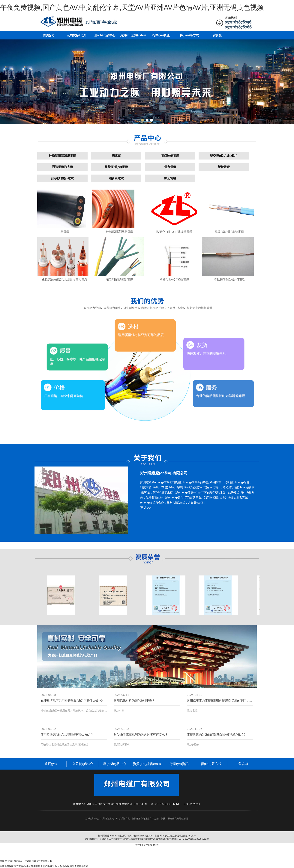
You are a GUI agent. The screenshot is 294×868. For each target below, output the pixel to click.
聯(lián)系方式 (189, 35)
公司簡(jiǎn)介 (77, 35)
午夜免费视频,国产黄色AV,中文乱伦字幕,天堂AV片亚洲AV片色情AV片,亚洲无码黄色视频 (132, 7)
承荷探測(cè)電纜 (116, 167)
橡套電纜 (170, 178)
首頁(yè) (49, 35)
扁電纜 (116, 156)
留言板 (217, 35)
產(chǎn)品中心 (105, 35)
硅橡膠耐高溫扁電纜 (62, 156)
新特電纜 (224, 167)
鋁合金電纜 (116, 178)
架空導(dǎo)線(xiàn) (224, 156)
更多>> (146, 508)
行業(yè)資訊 (161, 35)
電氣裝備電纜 (170, 156)
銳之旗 (174, 836)
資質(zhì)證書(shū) (133, 35)
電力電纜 (170, 167)
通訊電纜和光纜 (62, 167)
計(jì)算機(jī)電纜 (62, 178)
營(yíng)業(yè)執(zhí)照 (147, 845)
